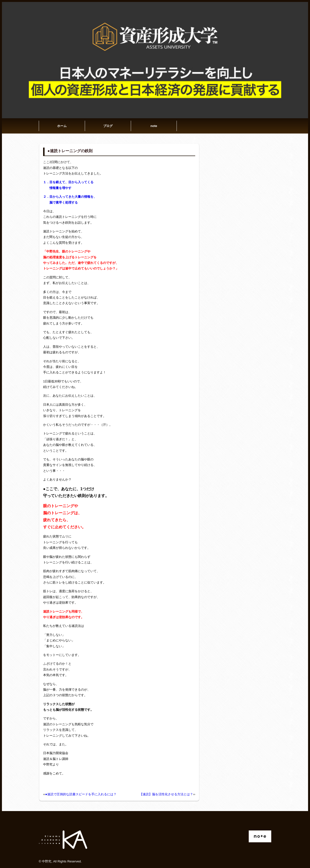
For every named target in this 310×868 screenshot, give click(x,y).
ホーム (62, 126)
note (154, 126)
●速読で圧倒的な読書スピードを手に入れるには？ (81, 794)
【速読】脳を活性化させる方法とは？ (166, 794)
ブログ (108, 126)
